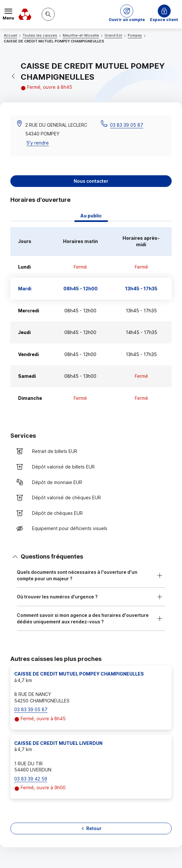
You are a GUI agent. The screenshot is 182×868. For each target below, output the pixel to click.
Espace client (164, 20)
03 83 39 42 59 (31, 779)
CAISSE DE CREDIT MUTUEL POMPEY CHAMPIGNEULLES (79, 674)
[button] (127, 14)
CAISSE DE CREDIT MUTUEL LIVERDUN (58, 743)
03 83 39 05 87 (127, 125)
